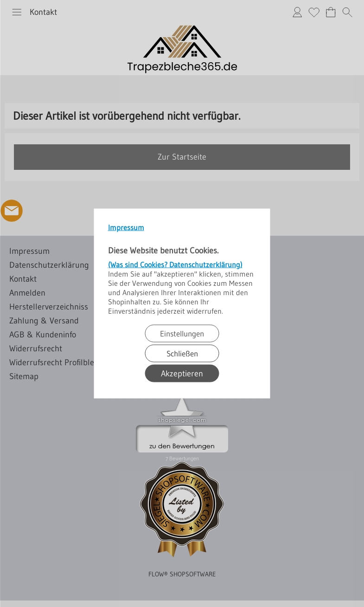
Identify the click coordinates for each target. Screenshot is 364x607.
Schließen (182, 353)
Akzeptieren (182, 374)
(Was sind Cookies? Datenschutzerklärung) (175, 265)
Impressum (126, 227)
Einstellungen (182, 333)
